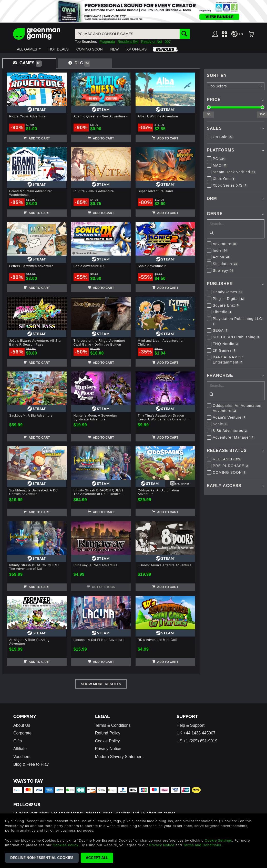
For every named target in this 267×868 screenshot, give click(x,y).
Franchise (220, 375)
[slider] (209, 107)
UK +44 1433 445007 (196, 733)
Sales (214, 128)
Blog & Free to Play (31, 764)
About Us (22, 725)
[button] (29, 49)
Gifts (18, 741)
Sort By (217, 75)
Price (214, 100)
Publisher (220, 284)
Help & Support (191, 725)
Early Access (224, 486)
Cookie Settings (218, 840)
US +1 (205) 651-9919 (197, 741)
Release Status (227, 451)
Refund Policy (108, 733)
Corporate (22, 733)
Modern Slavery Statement (119, 757)
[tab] (29, 63)
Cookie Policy (107, 741)
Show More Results (101, 684)
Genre (215, 214)
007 (168, 42)
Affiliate (20, 749)
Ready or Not (151, 42)
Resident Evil (128, 42)
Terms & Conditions (113, 725)
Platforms (220, 150)
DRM (212, 199)
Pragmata (107, 42)
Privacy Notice (108, 749)
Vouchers (22, 757)
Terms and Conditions (202, 845)
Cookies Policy (65, 845)
